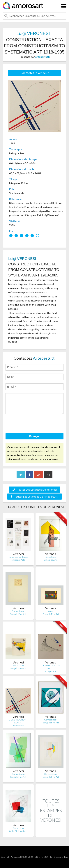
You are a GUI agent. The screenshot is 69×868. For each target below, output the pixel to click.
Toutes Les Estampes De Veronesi (35, 490)
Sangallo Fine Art (18, 614)
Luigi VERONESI (33, 33)
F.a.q (66, 857)
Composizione (18, 611)
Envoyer (35, 436)
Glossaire (58, 857)
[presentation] (33, 424)
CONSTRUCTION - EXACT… (51, 667)
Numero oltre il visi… (18, 557)
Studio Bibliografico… (18, 831)
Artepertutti (42, 57)
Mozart (51, 611)
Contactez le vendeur (34, 73)
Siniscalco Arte (18, 560)
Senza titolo (51, 557)
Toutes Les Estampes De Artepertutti (34, 497)
